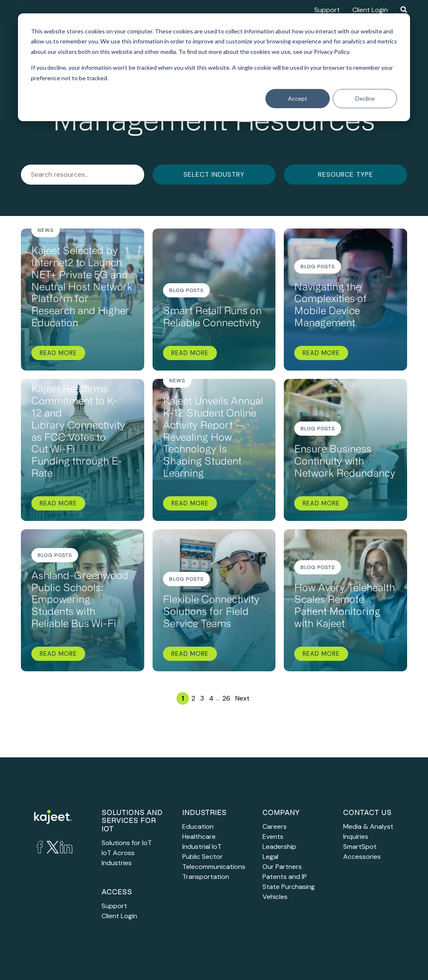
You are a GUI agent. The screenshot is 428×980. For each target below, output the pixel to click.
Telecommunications (214, 867)
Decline (365, 98)
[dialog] (214, 67)
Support (327, 10)
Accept (298, 98)
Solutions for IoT (127, 843)
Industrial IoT (202, 847)
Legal (270, 857)
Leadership (279, 847)
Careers (275, 826)
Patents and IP (285, 877)
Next (242, 698)
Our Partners (282, 867)
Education (198, 826)
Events (273, 837)
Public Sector (203, 857)
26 (226, 698)
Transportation (206, 877)
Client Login (370, 10)
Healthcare (199, 837)
